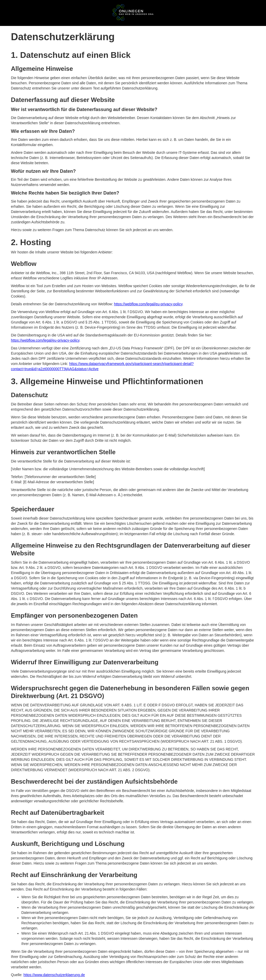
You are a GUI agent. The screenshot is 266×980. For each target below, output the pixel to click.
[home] (133, 12)
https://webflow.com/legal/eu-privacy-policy (148, 304)
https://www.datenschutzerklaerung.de (54, 975)
